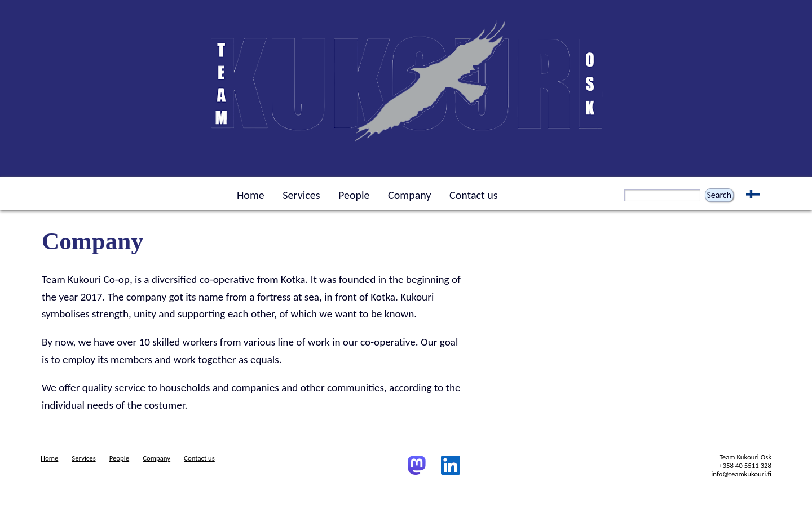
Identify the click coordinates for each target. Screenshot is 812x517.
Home (251, 195)
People (354, 195)
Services (301, 195)
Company (409, 195)
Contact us (474, 195)
